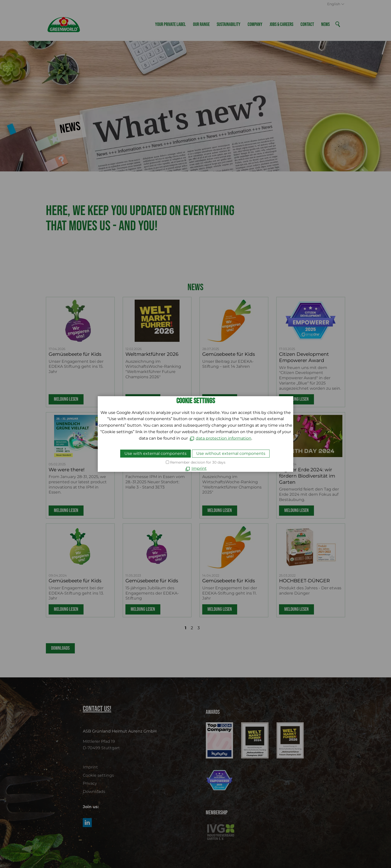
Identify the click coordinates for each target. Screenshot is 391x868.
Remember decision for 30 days (198, 462)
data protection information (224, 438)
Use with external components (155, 453)
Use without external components (231, 453)
